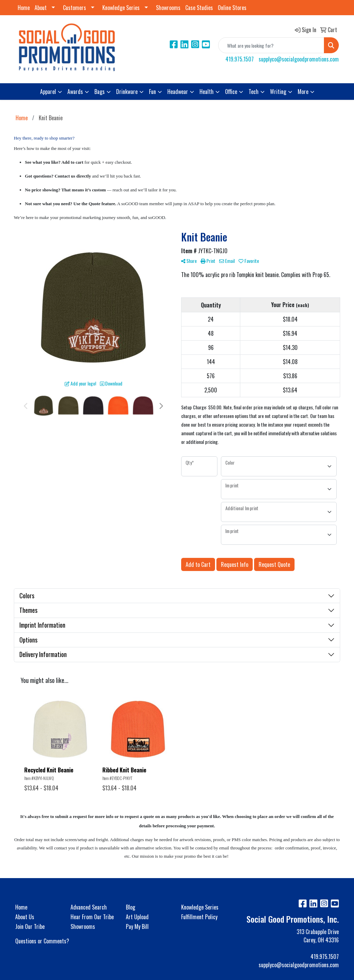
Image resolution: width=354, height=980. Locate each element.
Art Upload (137, 917)
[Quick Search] (271, 45)
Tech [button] (254, 92)
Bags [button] (100, 92)
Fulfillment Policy (199, 917)
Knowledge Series (121, 8)
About (41, 8)
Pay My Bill (137, 926)
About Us (25, 917)
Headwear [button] (178, 92)
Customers (74, 8)
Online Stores (232, 8)
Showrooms (168, 8)
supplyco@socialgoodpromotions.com (299, 59)
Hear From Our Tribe (92, 917)
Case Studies (199, 8)
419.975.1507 (240, 59)
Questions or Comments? (42, 941)
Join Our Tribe (30, 926)
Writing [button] (278, 92)
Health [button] (207, 92)
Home (24, 8)
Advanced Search (89, 907)
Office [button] (231, 92)
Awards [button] (75, 92)
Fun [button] (152, 92)
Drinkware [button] (127, 92)
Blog (131, 907)
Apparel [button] (48, 92)
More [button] (303, 92)
